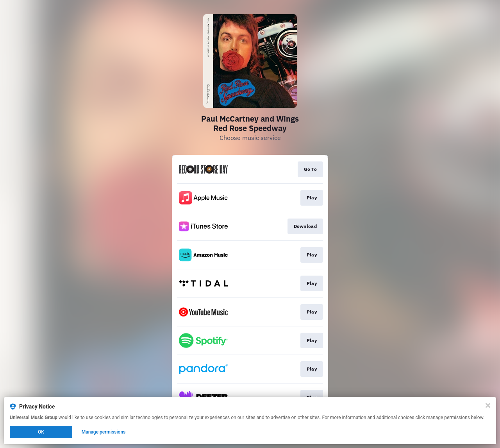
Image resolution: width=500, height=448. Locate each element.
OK (41, 432)
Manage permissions (104, 432)
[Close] (488, 405)
